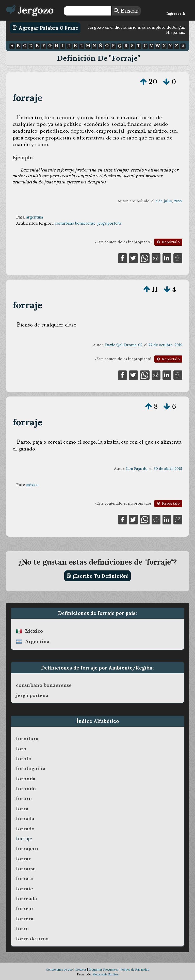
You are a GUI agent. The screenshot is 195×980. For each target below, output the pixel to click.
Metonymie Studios (105, 974)
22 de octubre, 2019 (165, 345)
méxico (32, 485)
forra (22, 809)
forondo (26, 789)
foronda (26, 779)
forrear (25, 909)
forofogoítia (31, 769)
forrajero (27, 849)
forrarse (26, 869)
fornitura (27, 739)
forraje (28, 98)
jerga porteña (109, 223)
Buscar (126, 11)
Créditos (81, 970)
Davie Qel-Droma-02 (124, 345)
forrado (25, 829)
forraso (25, 879)
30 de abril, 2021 (168, 469)
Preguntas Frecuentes (103, 970)
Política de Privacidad (135, 970)
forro (22, 929)
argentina (35, 217)
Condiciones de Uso (59, 970)
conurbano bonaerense (75, 223)
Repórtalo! (168, 242)
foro (21, 749)
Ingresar (176, 14)
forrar (23, 859)
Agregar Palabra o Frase (45, 28)
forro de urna (32, 939)
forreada (27, 899)
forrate (25, 889)
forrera (25, 919)
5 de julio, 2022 (169, 201)
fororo (24, 799)
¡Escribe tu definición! (98, 576)
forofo (24, 759)
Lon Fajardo (137, 469)
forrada (25, 819)
